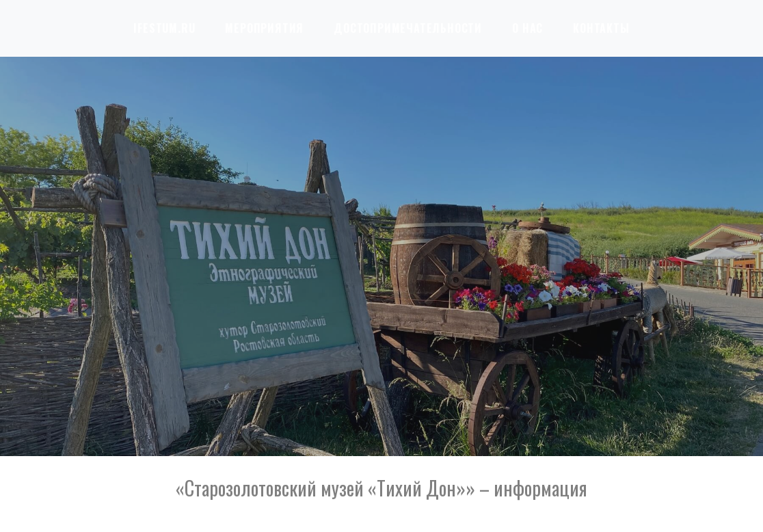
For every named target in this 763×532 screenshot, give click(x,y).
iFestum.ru (164, 28)
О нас (527, 28)
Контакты (601, 28)
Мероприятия (264, 28)
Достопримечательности (408, 28)
